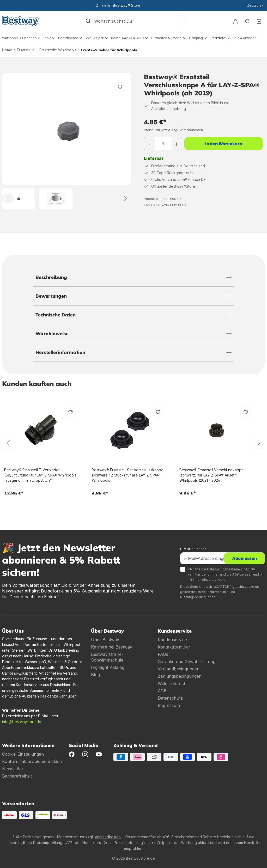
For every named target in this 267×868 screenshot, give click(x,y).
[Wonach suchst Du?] (140, 21)
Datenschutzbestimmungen (228, 569)
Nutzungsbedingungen (198, 597)
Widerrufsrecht (173, 683)
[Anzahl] (163, 144)
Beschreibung (51, 277)
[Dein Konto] (235, 21)
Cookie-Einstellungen (23, 754)
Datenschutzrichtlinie (213, 592)
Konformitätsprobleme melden (32, 761)
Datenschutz (170, 698)
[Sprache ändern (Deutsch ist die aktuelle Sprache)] (256, 5)
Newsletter (13, 769)
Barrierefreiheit (17, 776)
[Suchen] (88, 21)
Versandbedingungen (179, 669)
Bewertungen (51, 296)
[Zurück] (8, 198)
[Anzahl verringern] (149, 144)
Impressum (169, 705)
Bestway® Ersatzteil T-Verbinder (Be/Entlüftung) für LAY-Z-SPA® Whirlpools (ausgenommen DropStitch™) (40, 475)
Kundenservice (172, 640)
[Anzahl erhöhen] (177, 144)
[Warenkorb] (259, 21)
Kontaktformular (174, 647)
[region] (67, 141)
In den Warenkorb (224, 144)
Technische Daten (56, 315)
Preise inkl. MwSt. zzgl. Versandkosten (173, 130)
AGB (236, 574)
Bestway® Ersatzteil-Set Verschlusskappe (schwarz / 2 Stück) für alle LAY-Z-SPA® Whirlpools (128, 475)
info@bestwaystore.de (22, 722)
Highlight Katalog (108, 667)
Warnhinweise (52, 334)
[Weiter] (126, 198)
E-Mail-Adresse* (193, 549)
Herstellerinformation (60, 352)
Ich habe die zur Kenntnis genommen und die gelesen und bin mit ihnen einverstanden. (226, 574)
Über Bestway (105, 640)
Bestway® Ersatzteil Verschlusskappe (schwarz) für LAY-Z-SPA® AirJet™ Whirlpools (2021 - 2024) (212, 475)
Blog (95, 675)
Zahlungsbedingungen (180, 676)
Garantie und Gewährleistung (187, 662)
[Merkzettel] (247, 21)
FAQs (163, 654)
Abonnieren (244, 558)
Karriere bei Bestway (112, 647)
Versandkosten (108, 837)
